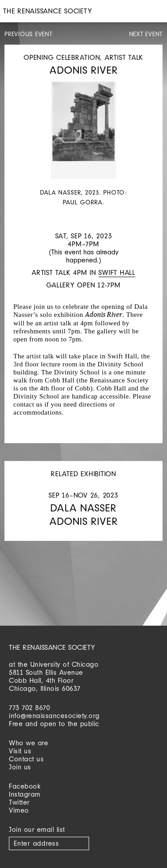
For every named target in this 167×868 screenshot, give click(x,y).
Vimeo (19, 810)
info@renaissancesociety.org (54, 716)
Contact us (26, 759)
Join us (20, 767)
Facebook (25, 786)
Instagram (25, 794)
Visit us (20, 751)
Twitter (19, 802)
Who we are (29, 743)
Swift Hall (117, 272)
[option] (83, 144)
